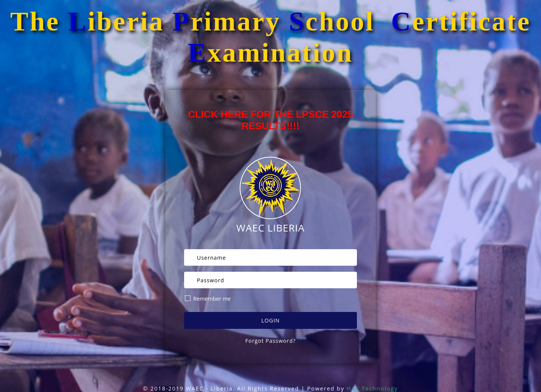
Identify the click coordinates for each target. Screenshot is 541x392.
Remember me (208, 299)
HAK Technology (372, 388)
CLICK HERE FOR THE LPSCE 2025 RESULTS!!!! (270, 120)
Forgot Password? (270, 341)
